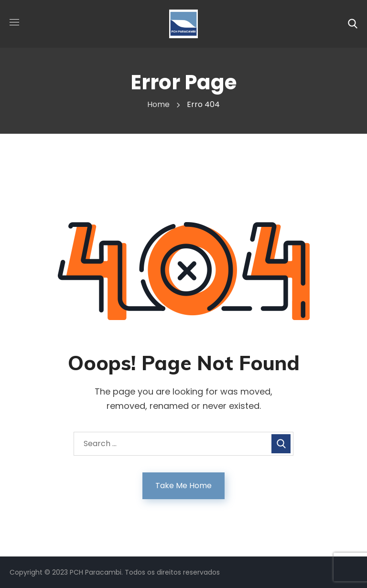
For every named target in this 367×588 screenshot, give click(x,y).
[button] (353, 24)
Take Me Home (183, 486)
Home (158, 104)
